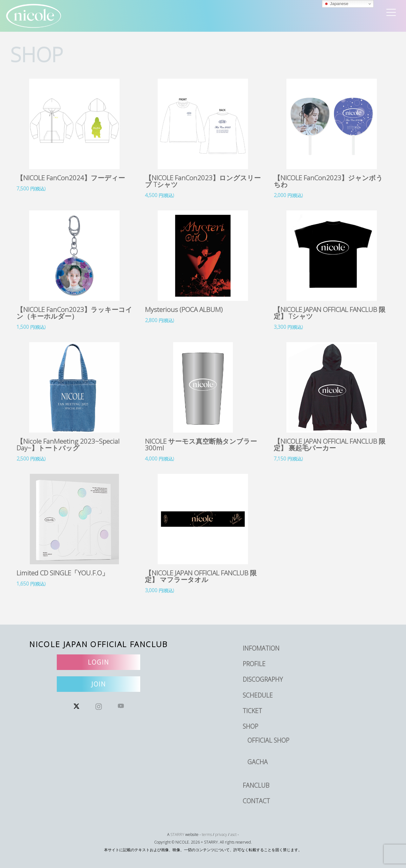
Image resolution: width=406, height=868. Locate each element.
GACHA (258, 762)
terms (207, 835)
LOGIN (98, 662)
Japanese (336, 4)
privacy (221, 835)
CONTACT (256, 801)
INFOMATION (261, 648)
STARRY (177, 835)
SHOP (250, 726)
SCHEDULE (258, 695)
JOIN (99, 684)
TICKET (252, 711)
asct (233, 835)
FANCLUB (256, 785)
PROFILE (254, 664)
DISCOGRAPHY (263, 679)
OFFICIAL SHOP (268, 740)
